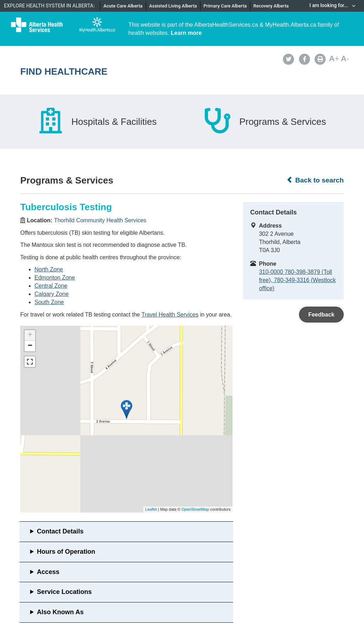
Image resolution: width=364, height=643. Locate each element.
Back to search (315, 180)
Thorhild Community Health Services (100, 220)
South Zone (49, 302)
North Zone (49, 269)
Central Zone (51, 286)
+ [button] (30, 335)
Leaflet (151, 509)
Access (48, 572)
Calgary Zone (52, 294)
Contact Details (60, 531)
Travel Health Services (170, 315)
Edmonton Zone (55, 278)
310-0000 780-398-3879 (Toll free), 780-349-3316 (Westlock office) (298, 280)
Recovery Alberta (271, 6)
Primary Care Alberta (225, 6)
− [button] (30, 346)
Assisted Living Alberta (173, 6)
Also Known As (60, 612)
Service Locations (64, 592)
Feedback (321, 315)
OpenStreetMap (195, 509)
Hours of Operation (66, 552)
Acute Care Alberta (123, 6)
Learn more (186, 33)
